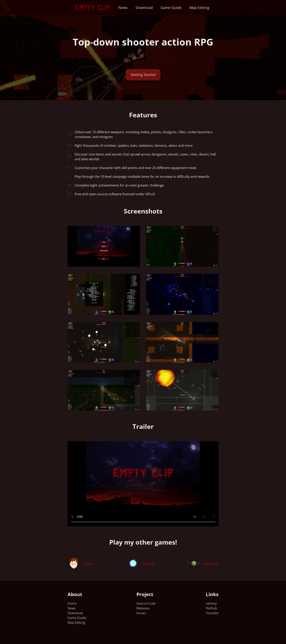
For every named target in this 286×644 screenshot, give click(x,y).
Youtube (212, 613)
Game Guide (171, 8)
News (123, 8)
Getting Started (143, 75)
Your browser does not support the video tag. (143, 484)
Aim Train (211, 564)
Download (144, 8)
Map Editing (199, 8)
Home (72, 603)
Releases (143, 608)
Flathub (211, 608)
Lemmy (211, 603)
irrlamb (149, 564)
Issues (141, 613)
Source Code (146, 603)
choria (89, 564)
